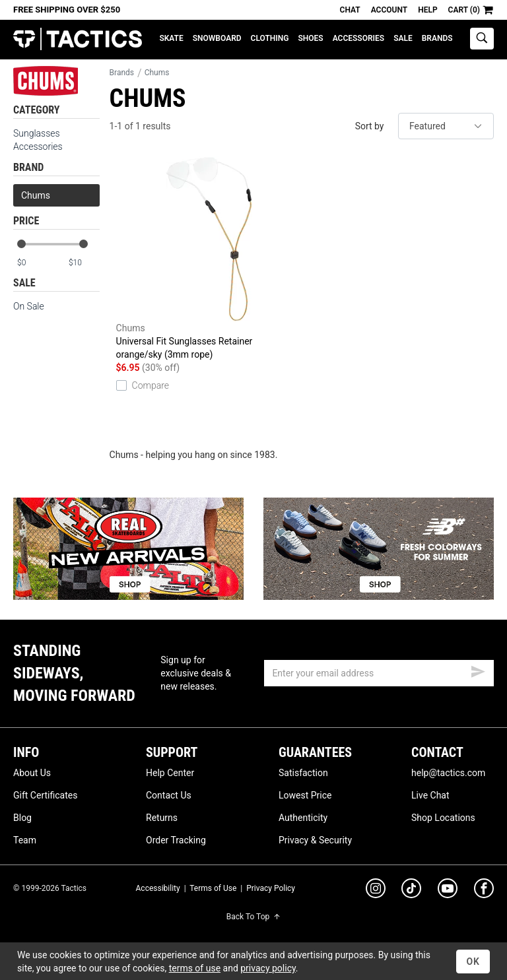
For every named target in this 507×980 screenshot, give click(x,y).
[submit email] (478, 670)
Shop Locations (443, 818)
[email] (379, 673)
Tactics (78, 39)
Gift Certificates (45, 795)
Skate (171, 38)
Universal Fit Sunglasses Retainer (209, 259)
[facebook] (484, 891)
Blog (22, 818)
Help (427, 10)
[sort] (446, 126)
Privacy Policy (271, 888)
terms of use (195, 968)
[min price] (32, 263)
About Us (32, 773)
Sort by (370, 126)
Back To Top (253, 917)
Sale (403, 38)
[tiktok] (411, 890)
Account (389, 10)
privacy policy (268, 968)
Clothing (270, 38)
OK (473, 962)
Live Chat (430, 795)
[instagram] (376, 890)
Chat (350, 10)
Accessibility (158, 888)
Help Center (170, 773)
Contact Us (169, 795)
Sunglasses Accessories (38, 140)
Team (25, 840)
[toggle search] (482, 39)
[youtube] (448, 891)
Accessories (358, 38)
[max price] (84, 263)
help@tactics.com (448, 773)
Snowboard (217, 38)
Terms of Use (213, 888)
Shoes (310, 38)
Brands (437, 38)
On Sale (29, 306)
